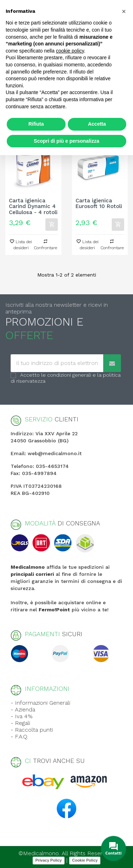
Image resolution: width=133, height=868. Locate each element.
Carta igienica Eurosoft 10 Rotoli (99, 204)
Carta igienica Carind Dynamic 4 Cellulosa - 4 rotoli (33, 207)
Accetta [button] (97, 124)
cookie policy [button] (70, 51)
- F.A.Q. (19, 736)
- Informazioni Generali (40, 703)
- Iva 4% (22, 716)
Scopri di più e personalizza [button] (66, 141)
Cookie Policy (85, 860)
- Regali (20, 723)
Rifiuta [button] (36, 124)
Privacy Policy (49, 860)
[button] (124, 11)
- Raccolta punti (32, 730)
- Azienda (23, 709)
